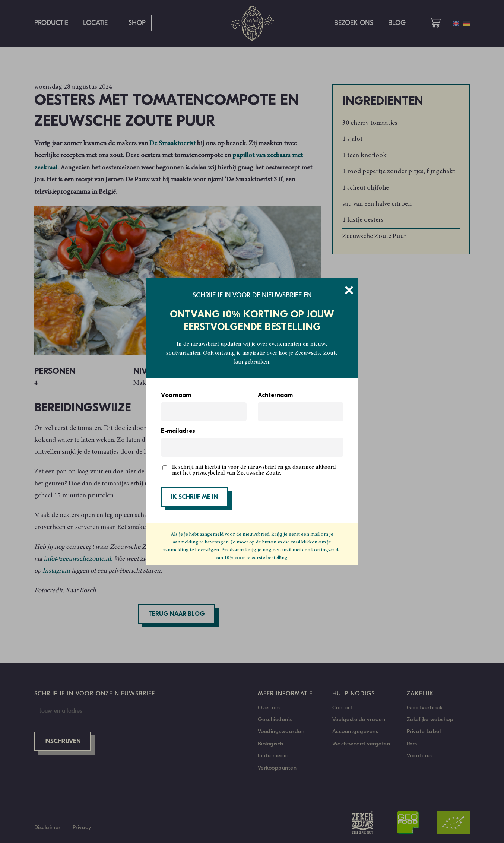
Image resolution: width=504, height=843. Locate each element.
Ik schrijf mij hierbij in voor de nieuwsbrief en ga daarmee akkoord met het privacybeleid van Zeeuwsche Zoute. (254, 470)
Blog (397, 23)
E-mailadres (178, 431)
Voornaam (176, 396)
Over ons (269, 707)
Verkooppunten (277, 768)
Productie (51, 23)
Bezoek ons (354, 23)
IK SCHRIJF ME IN (194, 497)
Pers (412, 744)
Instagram (56, 571)
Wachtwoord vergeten (361, 744)
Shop (137, 23)
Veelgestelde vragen (359, 719)
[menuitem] (456, 23)
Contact (343, 707)
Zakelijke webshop (430, 719)
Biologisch (271, 744)
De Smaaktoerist (172, 144)
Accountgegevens (355, 731)
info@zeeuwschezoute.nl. (78, 559)
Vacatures (420, 755)
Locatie (95, 23)
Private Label (424, 731)
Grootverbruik (425, 707)
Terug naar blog (177, 614)
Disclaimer (47, 827)
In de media (273, 755)
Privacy (82, 827)
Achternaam (275, 396)
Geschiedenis (275, 719)
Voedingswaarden (281, 731)
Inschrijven (63, 742)
